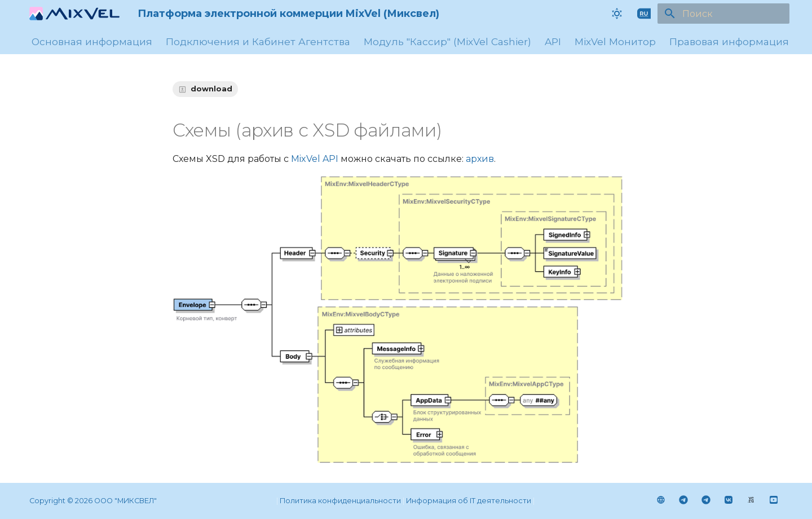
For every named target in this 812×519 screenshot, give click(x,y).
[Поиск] (723, 14)
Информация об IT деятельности (469, 501)
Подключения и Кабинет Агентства (258, 42)
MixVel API (315, 159)
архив (480, 159)
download (211, 89)
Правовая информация (729, 42)
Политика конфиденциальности (340, 501)
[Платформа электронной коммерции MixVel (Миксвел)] (74, 14)
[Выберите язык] (644, 14)
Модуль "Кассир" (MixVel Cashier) (447, 42)
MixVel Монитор (615, 42)
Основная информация (92, 42)
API (553, 42)
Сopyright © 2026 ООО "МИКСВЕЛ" (93, 501)
